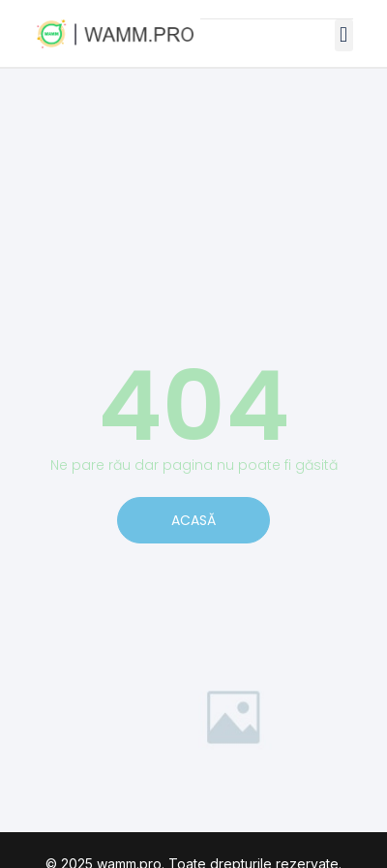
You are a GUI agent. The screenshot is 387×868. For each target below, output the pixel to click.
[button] (344, 35)
